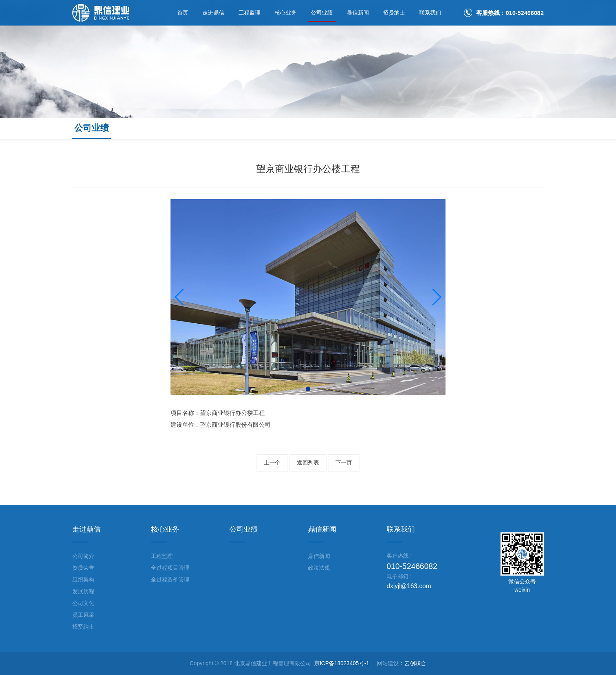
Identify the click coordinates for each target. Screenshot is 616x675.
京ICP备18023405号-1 (342, 663)
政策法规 (319, 568)
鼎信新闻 (358, 13)
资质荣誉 (83, 568)
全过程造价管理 (170, 580)
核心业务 (286, 13)
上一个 (272, 462)
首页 (183, 13)
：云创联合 (412, 663)
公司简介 (83, 556)
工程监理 (249, 13)
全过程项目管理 (170, 568)
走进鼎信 (213, 13)
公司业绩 (322, 13)
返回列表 (308, 462)
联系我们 (430, 13)
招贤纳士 (394, 13)
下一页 (344, 462)
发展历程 (83, 591)
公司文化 (83, 603)
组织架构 (83, 580)
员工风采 (83, 615)
